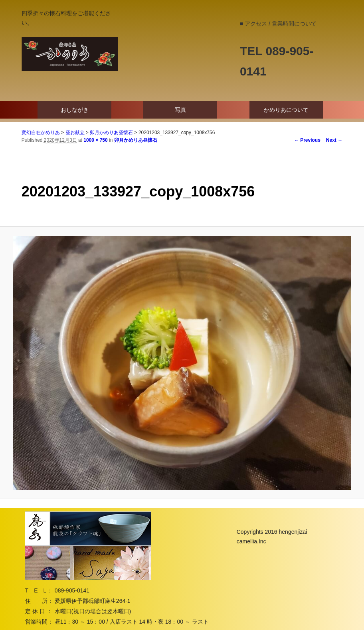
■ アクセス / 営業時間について (278, 24)
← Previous (307, 140)
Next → (334, 140)
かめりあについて (286, 110)
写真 (180, 110)
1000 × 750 (95, 140)
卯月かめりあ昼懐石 (136, 140)
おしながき (75, 110)
